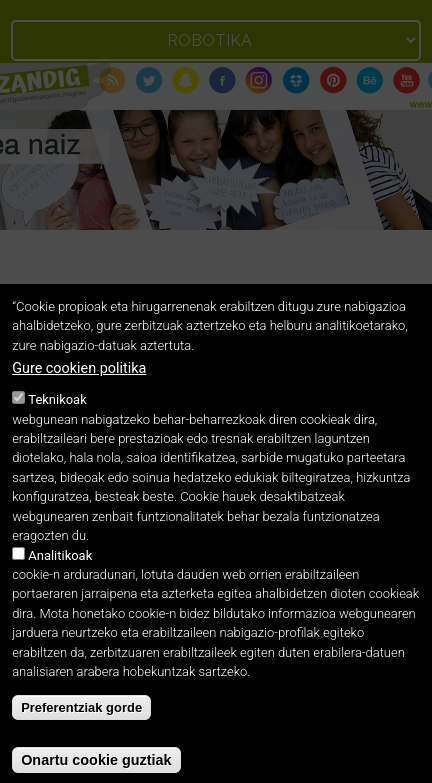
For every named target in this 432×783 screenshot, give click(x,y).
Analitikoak (60, 569)
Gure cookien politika (79, 382)
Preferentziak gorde (81, 721)
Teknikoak (57, 413)
